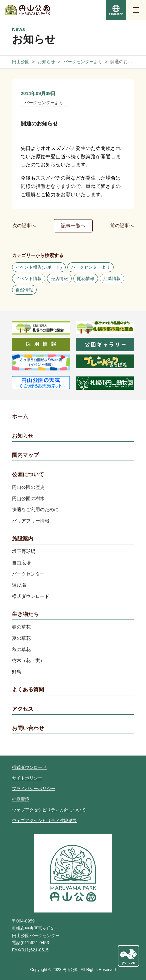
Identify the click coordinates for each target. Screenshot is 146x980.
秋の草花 (21, 649)
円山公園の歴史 (28, 487)
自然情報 (24, 290)
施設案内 (23, 539)
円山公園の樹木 (28, 498)
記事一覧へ (73, 226)
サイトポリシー (27, 778)
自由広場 (21, 563)
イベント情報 (29, 279)
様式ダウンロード (31, 596)
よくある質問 (28, 690)
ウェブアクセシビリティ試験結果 (44, 821)
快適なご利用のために (35, 509)
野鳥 (17, 672)
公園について (28, 474)
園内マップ (25, 455)
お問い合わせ (28, 728)
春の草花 (21, 627)
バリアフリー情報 (31, 521)
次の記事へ (24, 225)
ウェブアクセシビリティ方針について (49, 810)
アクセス (23, 709)
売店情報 (59, 279)
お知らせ (23, 436)
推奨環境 (21, 799)
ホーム (20, 417)
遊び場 (19, 585)
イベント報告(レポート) (39, 267)
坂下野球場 (24, 551)
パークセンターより (44, 103)
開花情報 (86, 279)
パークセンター (28, 574)
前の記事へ (122, 225)
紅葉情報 (112, 279)
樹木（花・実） (28, 660)
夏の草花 (21, 638)
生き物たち (25, 614)
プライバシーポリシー (34, 789)
